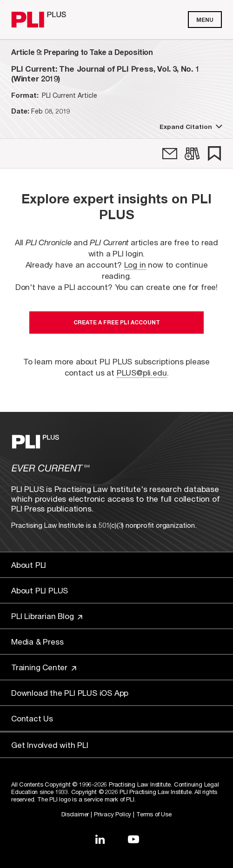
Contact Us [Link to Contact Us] (32, 718)
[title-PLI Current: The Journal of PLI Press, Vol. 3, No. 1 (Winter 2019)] (116, 74)
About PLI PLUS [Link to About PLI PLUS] (40, 590)
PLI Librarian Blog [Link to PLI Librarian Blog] (47, 616)
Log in (135, 265)
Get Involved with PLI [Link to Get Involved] (50, 745)
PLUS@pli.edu (142, 373)
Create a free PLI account (117, 322)
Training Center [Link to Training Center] (44, 667)
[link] (170, 154)
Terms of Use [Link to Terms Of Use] (154, 814)
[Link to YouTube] (133, 839)
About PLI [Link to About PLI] (29, 565)
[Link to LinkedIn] (100, 839)
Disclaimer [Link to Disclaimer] (75, 814)
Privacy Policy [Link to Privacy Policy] (113, 814)
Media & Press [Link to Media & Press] (37, 642)
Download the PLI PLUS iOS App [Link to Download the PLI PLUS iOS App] (70, 693)
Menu (205, 20)
